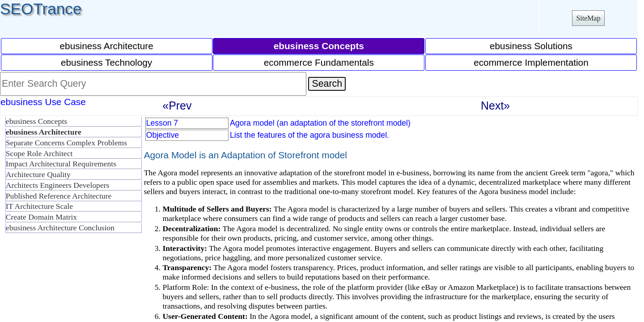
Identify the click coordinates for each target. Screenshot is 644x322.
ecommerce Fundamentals (319, 62)
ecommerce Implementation (531, 62)
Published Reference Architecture (59, 196)
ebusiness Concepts (36, 121)
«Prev (177, 106)
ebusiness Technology (106, 62)
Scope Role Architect (39, 153)
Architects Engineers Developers (58, 185)
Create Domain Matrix (41, 217)
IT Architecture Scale (39, 206)
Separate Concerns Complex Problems (66, 143)
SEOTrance (41, 9)
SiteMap (588, 18)
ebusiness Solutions (531, 46)
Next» (495, 106)
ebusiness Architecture (107, 46)
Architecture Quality (38, 174)
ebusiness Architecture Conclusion (60, 228)
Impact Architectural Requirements (61, 164)
